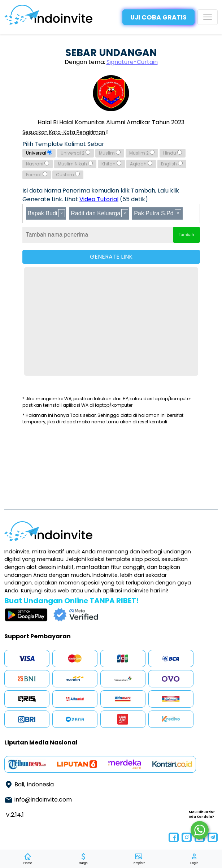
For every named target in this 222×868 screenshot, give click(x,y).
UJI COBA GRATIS (158, 17)
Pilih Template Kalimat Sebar (63, 144)
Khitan (111, 164)
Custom (68, 175)
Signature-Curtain (132, 62)
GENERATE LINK (111, 257)
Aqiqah (141, 164)
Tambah (186, 235)
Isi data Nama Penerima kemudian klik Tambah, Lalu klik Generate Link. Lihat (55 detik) (101, 195)
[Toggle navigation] (208, 17)
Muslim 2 (142, 153)
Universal (39, 153)
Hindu (173, 153)
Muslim (110, 153)
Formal (37, 175)
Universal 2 (75, 153)
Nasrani (38, 164)
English (172, 164)
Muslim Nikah (75, 164)
